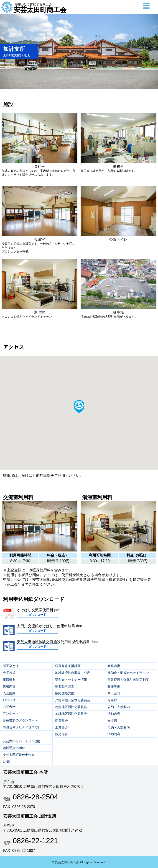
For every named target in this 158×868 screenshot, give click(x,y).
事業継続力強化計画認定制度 (128, 680)
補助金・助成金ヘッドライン (128, 673)
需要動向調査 (65, 686)
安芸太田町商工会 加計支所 (30, 816)
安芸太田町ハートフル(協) (21, 741)
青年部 (112, 700)
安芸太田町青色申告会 (19, 755)
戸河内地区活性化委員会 (73, 700)
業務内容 (9, 686)
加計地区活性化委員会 (71, 714)
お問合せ (9, 707)
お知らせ (9, 700)
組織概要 (9, 680)
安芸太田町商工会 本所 (25, 772)
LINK (6, 762)
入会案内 (9, 693)
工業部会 (61, 727)
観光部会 (61, 734)
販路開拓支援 (65, 693)
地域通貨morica (14, 748)
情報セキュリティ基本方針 (22, 727)
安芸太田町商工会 (40, 8)
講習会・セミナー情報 (71, 680)
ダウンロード (37, 615)
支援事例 (114, 686)
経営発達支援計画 (68, 666)
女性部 (112, 721)
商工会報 (114, 693)
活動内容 (114, 714)
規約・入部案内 (119, 707)
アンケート (11, 713)
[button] (79, 406)
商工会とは (11, 666)
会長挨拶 (9, 673)
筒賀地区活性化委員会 (71, 707)
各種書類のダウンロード (20, 720)
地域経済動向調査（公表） (74, 673)
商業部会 (61, 721)
